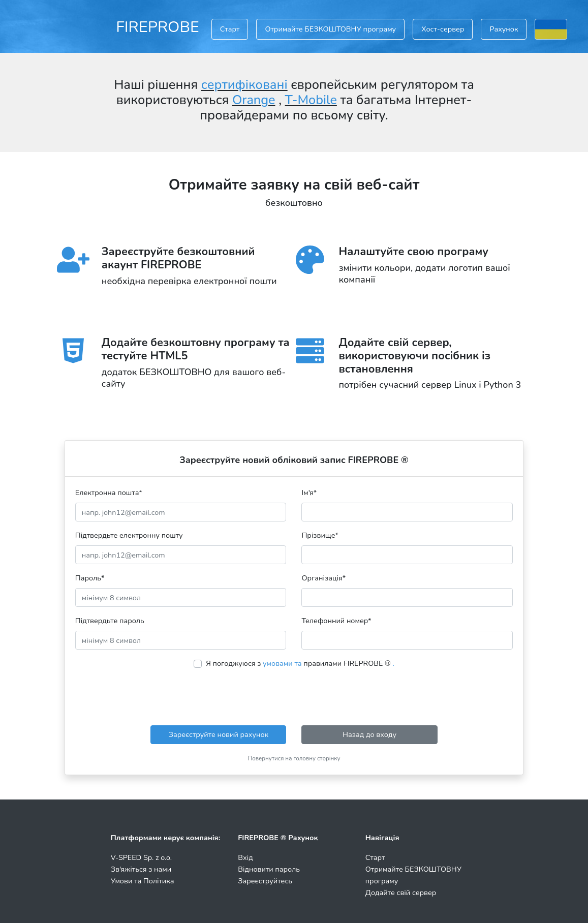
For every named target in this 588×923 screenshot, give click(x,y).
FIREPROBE (158, 27)
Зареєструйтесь (265, 881)
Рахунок (504, 29)
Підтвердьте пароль (110, 621)
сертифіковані (244, 85)
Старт (230, 29)
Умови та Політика (143, 881)
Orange (254, 100)
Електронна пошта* (109, 493)
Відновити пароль (269, 869)
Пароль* (90, 578)
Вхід (245, 857)
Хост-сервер (443, 29)
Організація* (323, 578)
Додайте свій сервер (401, 893)
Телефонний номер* (336, 621)
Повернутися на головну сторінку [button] (294, 758)
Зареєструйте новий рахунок (219, 734)
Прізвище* (320, 535)
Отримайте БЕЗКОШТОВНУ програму (330, 29)
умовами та (282, 663)
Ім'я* (309, 493)
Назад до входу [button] (369, 734)
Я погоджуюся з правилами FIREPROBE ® (300, 663)
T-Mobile (311, 100)
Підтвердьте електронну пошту (129, 535)
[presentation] (294, 697)
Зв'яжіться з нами (141, 869)
